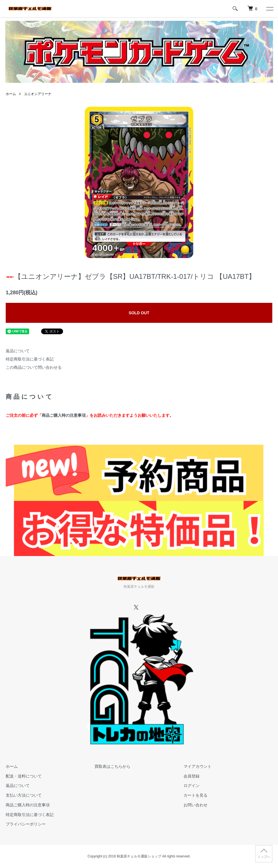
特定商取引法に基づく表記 (30, 359)
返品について (18, 351)
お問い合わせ (196, 805)
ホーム (11, 94)
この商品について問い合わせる (34, 367)
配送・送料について (24, 776)
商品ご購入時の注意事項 (64, 415)
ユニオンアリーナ (38, 94)
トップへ (264, 857)
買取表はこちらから (112, 766)
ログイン (192, 786)
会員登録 (192, 776)
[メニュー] (269, 9)
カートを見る (196, 795)
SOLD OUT (139, 313)
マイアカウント (198, 766)
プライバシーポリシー (26, 824)
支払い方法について (24, 795)
